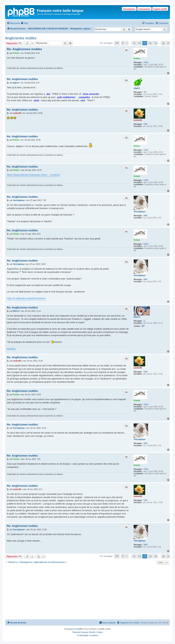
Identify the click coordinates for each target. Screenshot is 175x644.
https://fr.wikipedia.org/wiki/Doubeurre (26, 298)
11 (144, 321)
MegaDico (11, 349)
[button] (117, 43)
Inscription (129, 9)
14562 (146, 62)
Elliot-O (137, 317)
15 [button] (134, 43)
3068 (145, 216)
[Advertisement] (87, 592)
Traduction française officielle (84, 632)
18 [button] (150, 43)
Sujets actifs (160, 9)
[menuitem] (24, 23)
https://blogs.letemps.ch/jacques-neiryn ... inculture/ (33, 175)
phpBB (79, 629)
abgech (137, 88)
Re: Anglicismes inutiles (24, 49)
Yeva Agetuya (140, 212)
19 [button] (156, 43)
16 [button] (139, 43)
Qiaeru (100, 632)
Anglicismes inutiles (21, 38)
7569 (145, 124)
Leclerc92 (138, 120)
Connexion (144, 9)
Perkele (137, 59)
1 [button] (127, 43)
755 (145, 92)
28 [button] (163, 43)
